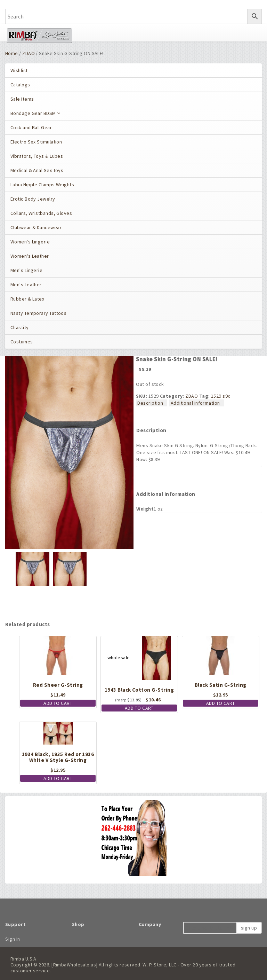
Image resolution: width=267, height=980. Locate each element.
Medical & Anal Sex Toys (37, 170)
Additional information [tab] (195, 403)
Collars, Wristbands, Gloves (41, 213)
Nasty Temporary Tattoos (38, 313)
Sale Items (22, 99)
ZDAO (29, 53)
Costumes (22, 342)
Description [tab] (150, 403)
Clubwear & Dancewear (36, 227)
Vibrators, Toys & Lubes (37, 156)
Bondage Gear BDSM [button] (35, 113)
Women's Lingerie (30, 242)
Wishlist (19, 70)
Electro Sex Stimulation (36, 142)
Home (12, 53)
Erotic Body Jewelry (33, 199)
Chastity (20, 327)
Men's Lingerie (26, 270)
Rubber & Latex (27, 299)
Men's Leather (26, 285)
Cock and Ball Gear (31, 127)
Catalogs (20, 85)
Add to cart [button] (58, 703)
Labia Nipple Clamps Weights (42, 185)
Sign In (13, 939)
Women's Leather (30, 256)
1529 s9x (221, 396)
